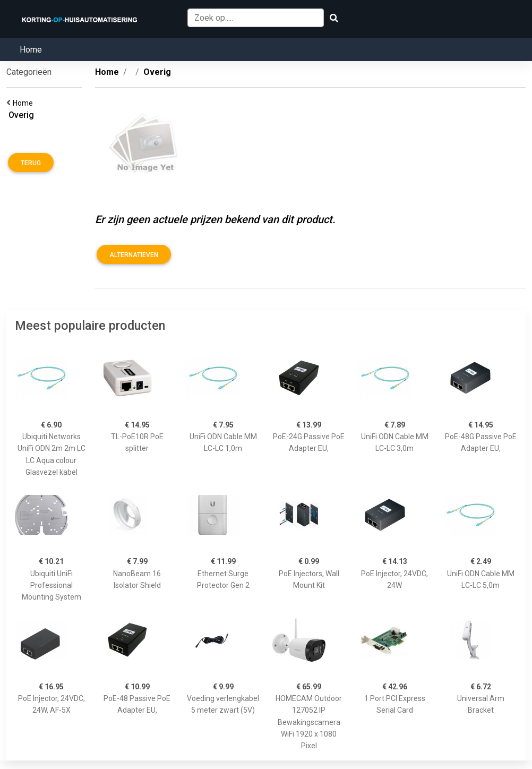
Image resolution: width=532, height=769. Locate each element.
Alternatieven (134, 255)
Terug (31, 163)
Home (31, 50)
